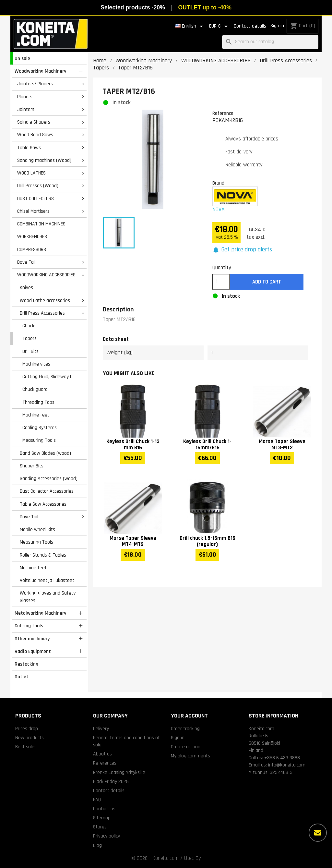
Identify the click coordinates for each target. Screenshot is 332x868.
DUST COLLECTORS (36, 199)
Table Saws (29, 148)
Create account (187, 747)
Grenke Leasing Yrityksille (119, 772)
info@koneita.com (287, 765)
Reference (223, 113)
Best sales (26, 747)
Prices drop (27, 729)
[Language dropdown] (190, 26)
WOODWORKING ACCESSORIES (46, 275)
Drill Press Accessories (42, 313)
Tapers (30, 338)
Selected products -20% (133, 7)
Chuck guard (35, 389)
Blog (97, 845)
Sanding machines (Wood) (44, 160)
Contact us (104, 809)
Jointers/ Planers (35, 84)
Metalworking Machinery (40, 613)
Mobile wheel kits (37, 529)
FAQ (97, 800)
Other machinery (32, 639)
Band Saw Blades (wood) (45, 453)
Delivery (101, 729)
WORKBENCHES (32, 236)
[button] (242, 250)
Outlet (22, 677)
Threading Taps (38, 402)
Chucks (30, 326)
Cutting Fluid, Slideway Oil (48, 377)
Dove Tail (26, 262)
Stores (100, 827)
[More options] (318, 833)
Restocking (26, 664)
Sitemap (102, 818)
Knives (26, 287)
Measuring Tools (39, 440)
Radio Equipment (33, 651)
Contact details (250, 26)
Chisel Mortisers (33, 211)
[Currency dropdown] (219, 26)
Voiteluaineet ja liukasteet (47, 580)
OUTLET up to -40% (205, 7)
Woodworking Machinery (40, 71)
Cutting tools (29, 626)
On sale (22, 58)
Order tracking (185, 729)
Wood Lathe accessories (45, 300)
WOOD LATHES (31, 173)
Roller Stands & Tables (43, 555)
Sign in (277, 26)
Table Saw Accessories (43, 504)
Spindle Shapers (34, 122)
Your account (189, 716)
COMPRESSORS (32, 249)
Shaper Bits (32, 466)
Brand (218, 183)
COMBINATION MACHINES (41, 224)
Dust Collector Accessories (47, 491)
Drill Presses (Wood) (38, 186)
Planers (25, 97)
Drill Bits (30, 351)
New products (30, 738)
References (105, 763)
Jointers (26, 109)
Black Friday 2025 (111, 781)
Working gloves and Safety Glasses (48, 597)
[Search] (270, 42)
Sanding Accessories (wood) (49, 478)
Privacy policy (107, 836)
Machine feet (36, 415)
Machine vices (36, 364)
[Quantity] (221, 282)
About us (102, 754)
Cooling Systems (40, 428)
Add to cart (267, 282)
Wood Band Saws (35, 135)
